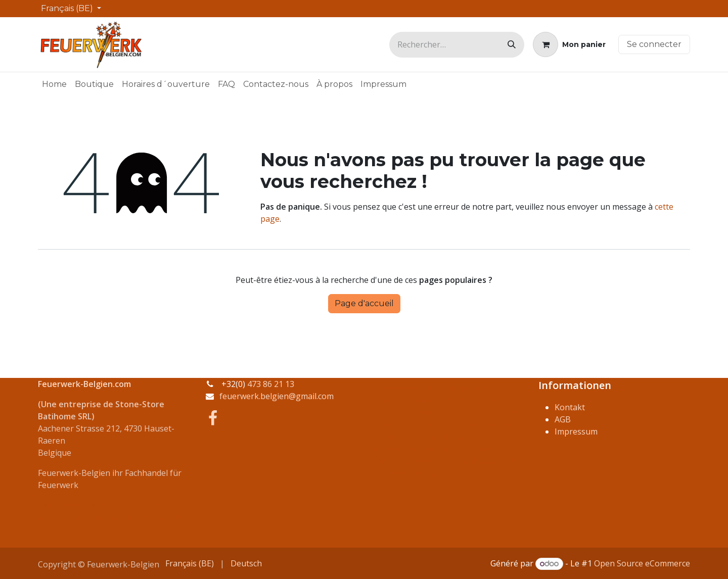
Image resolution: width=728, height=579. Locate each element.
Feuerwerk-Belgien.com (84, 384)
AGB (563, 419)
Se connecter (654, 44)
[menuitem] (54, 84)
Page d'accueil (364, 303)
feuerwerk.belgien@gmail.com (277, 396)
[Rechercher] (512, 45)
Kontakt (570, 407)
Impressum (576, 431)
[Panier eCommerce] (569, 44)
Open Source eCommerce (642, 563)
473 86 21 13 (271, 384)
